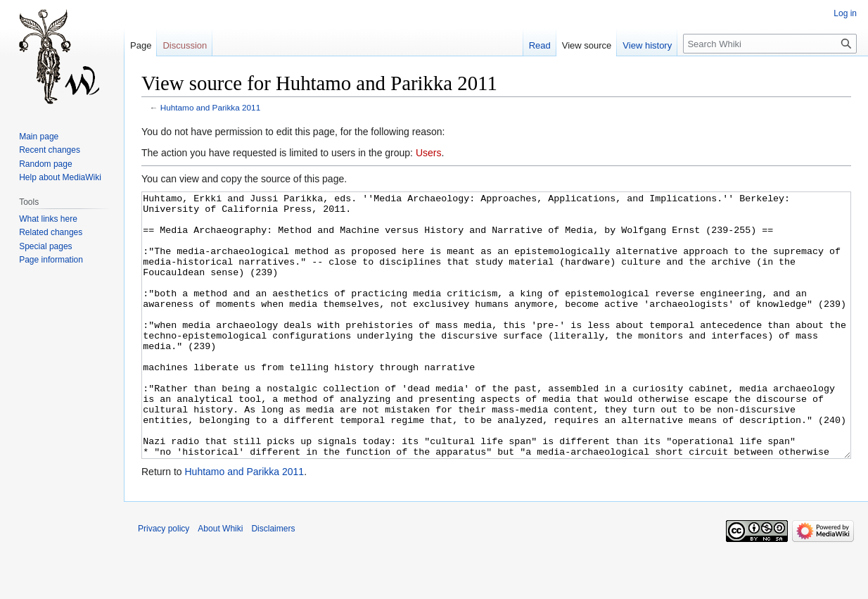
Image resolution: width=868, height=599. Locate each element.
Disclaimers (273, 581)
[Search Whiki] (770, 44)
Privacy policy (164, 581)
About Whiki (220, 581)
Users (429, 153)
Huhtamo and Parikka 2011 (210, 107)
